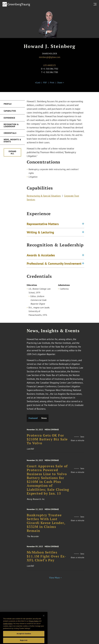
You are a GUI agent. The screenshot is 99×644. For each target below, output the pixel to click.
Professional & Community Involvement (54, 264)
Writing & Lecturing (40, 233)
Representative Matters (43, 225)
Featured (33, 418)
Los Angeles (49, 65)
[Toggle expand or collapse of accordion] (83, 225)
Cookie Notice (8, 627)
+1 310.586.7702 (51, 69)
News (44, 418)
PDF (45, 83)
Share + (61, 83)
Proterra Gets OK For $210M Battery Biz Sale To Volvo (47, 441)
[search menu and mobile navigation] (96, 4)
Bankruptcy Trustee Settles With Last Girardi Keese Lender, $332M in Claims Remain (46, 525)
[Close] (44, 619)
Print (52, 83)
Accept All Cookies (24, 637)
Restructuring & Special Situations (44, 196)
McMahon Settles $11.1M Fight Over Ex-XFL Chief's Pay (46, 558)
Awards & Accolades (41, 256)
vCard (38, 83)
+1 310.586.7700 (50, 72)
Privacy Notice (34, 625)
